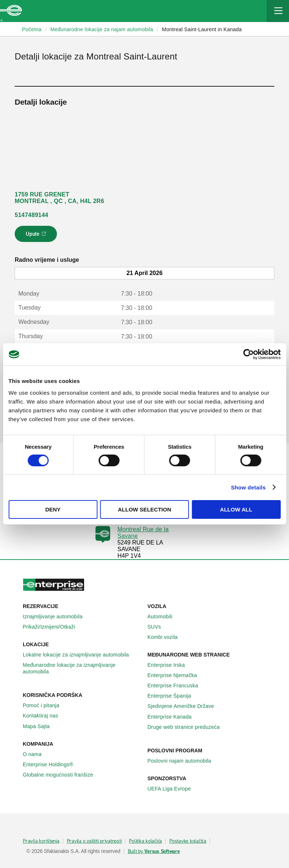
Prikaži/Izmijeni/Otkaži (53, 627)
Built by (154, 851)
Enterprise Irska (170, 665)
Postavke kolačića (188, 841)
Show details (248, 487)
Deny (53, 509)
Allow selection (144, 509)
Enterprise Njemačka (176, 675)
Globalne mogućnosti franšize (62, 775)
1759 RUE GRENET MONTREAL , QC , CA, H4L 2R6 (59, 198)
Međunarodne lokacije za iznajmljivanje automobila (82, 668)
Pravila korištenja (41, 841)
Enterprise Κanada (174, 717)
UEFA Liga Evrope (173, 789)
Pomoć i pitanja (45, 705)
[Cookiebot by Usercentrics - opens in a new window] (248, 354)
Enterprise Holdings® (52, 764)
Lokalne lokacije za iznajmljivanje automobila (80, 655)
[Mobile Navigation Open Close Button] (278, 11)
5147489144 (31, 215)
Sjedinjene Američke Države (185, 706)
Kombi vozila (167, 637)
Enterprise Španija (174, 696)
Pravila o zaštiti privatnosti (94, 841)
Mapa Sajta (40, 726)
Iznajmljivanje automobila (57, 616)
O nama (36, 754)
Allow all (236, 509)
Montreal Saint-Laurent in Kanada (202, 29)
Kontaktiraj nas (44, 716)
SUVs (158, 627)
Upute (37, 236)
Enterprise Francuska (177, 686)
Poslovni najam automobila (184, 761)
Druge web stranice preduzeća (188, 727)
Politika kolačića (145, 841)
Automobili (164, 616)
